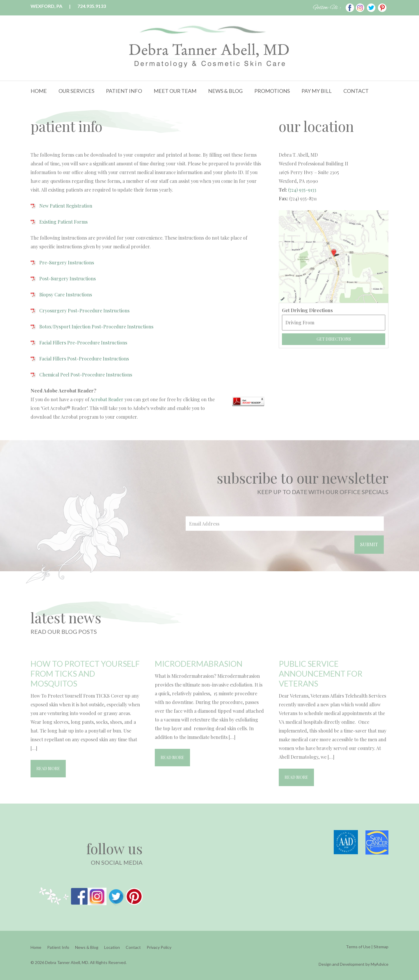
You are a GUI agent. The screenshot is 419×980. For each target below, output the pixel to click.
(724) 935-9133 (302, 190)
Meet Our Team (175, 91)
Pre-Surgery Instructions (67, 262)
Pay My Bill (317, 91)
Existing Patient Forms (63, 222)
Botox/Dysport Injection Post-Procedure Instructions (96, 327)
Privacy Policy (159, 947)
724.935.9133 (92, 6)
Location (112, 947)
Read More (48, 768)
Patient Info (124, 91)
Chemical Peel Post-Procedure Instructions (86, 375)
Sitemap (381, 947)
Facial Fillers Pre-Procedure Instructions (83, 343)
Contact (356, 91)
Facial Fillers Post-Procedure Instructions (84, 359)
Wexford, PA (46, 6)
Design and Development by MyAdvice (354, 964)
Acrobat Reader (107, 399)
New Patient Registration (66, 206)
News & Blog (225, 91)
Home (39, 91)
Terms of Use (358, 947)
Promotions (272, 91)
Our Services (76, 91)
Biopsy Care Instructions (66, 294)
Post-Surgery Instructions (68, 278)
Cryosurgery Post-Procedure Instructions (84, 311)
